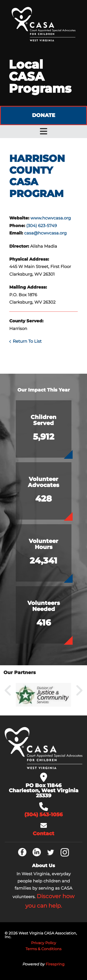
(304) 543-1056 (43, 815)
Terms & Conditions (43, 949)
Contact (43, 834)
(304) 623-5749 (42, 226)
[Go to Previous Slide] (8, 690)
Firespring (55, 964)
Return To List (27, 341)
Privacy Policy (44, 943)
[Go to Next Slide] (79, 690)
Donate (44, 115)
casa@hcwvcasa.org (45, 233)
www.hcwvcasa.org (51, 218)
